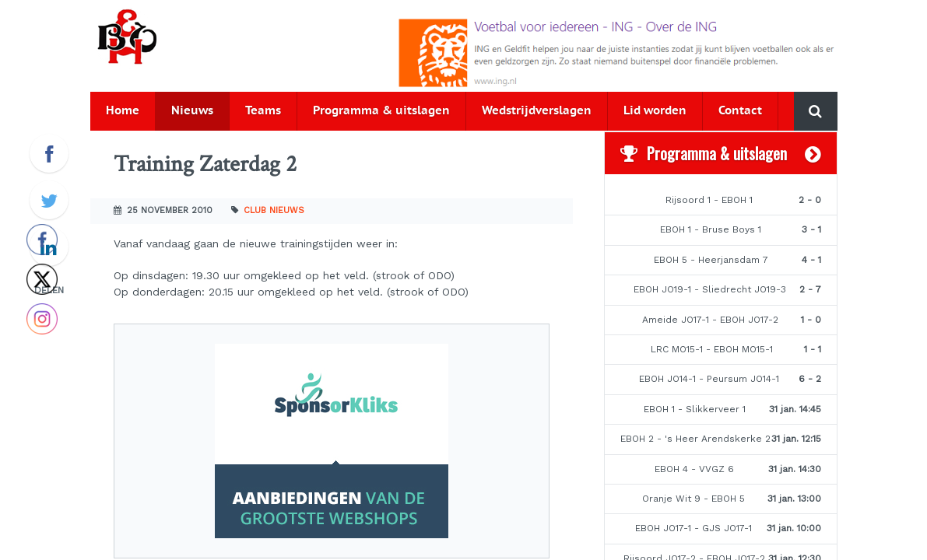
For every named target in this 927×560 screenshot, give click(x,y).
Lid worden (655, 111)
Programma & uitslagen (381, 111)
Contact (740, 111)
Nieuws (192, 111)
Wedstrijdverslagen (537, 111)
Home (123, 111)
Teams (263, 111)
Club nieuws (274, 210)
